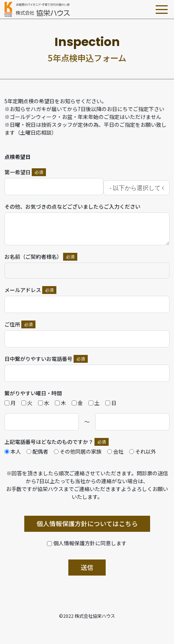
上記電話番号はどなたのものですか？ (49, 442)
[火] (24, 403)
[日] (108, 403)
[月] (7, 403)
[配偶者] (29, 452)
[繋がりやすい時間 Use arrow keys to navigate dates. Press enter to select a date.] (42, 422)
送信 (87, 567)
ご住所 (12, 324)
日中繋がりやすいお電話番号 (38, 359)
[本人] (7, 452)
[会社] (110, 452)
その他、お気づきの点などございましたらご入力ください (72, 206)
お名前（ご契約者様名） (33, 257)
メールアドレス (23, 290)
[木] (57, 403)
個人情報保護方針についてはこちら (87, 524)
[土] (91, 403)
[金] (74, 403)
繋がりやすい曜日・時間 (33, 393)
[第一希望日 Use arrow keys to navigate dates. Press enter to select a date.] (54, 187)
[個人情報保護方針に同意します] (87, 543)
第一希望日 (18, 172)
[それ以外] (132, 452)
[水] (41, 403)
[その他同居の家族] (56, 452)
